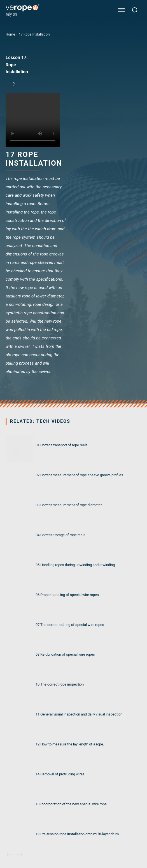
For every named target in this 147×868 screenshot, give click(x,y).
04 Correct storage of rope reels (60, 535)
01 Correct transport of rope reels (62, 445)
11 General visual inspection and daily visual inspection (79, 714)
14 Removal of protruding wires (60, 774)
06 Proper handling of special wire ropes (67, 595)
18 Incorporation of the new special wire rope (71, 804)
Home (10, 34)
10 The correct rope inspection (60, 684)
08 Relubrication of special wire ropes (65, 654)
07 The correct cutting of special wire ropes (70, 625)
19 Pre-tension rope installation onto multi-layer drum (77, 834)
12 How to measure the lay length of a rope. (70, 744)
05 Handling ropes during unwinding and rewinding (75, 565)
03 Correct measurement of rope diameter (69, 505)
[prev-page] (10, 855)
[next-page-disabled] (19, 855)
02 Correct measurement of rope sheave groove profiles (79, 475)
